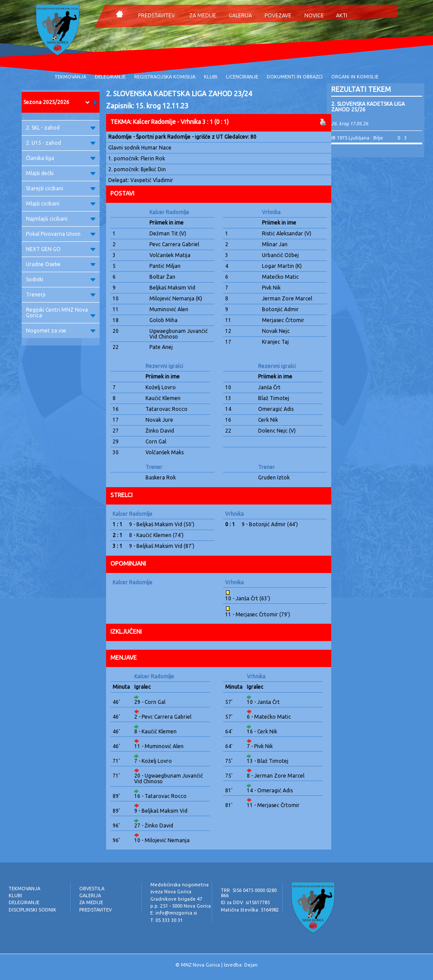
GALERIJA (240, 15)
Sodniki (61, 279)
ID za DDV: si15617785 (245, 902)
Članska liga (61, 158)
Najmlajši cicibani (61, 219)
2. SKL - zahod (61, 128)
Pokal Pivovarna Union (61, 234)
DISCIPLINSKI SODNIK (32, 910)
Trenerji (61, 295)
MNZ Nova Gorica (200, 965)
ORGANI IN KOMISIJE (355, 77)
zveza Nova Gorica (171, 892)
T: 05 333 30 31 (166, 920)
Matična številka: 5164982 (250, 910)
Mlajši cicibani (61, 203)
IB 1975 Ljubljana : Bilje (357, 138)
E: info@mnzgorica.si (174, 913)
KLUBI (211, 77)
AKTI (342, 15)
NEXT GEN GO (61, 249)
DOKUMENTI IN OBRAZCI (295, 77)
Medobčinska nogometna (179, 885)
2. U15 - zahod (61, 143)
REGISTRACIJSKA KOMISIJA (165, 77)
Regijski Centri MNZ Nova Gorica (61, 313)
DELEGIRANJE (110, 77)
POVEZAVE (278, 15)
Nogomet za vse (61, 330)
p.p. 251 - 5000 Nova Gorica (181, 906)
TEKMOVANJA (70, 77)
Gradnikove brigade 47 (176, 899)
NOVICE (314, 15)
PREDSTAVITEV (157, 15)
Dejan (251, 965)
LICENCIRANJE (242, 77)
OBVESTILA (92, 889)
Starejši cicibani (61, 188)
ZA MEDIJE (203, 15)
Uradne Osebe (61, 264)
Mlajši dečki (61, 173)
